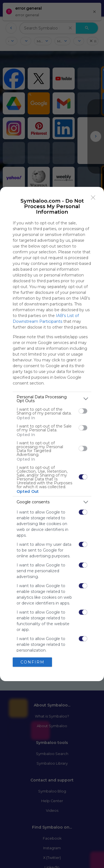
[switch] (83, 411)
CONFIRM (32, 662)
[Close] (93, 198)
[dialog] (52, 434)
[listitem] (52, 399)
